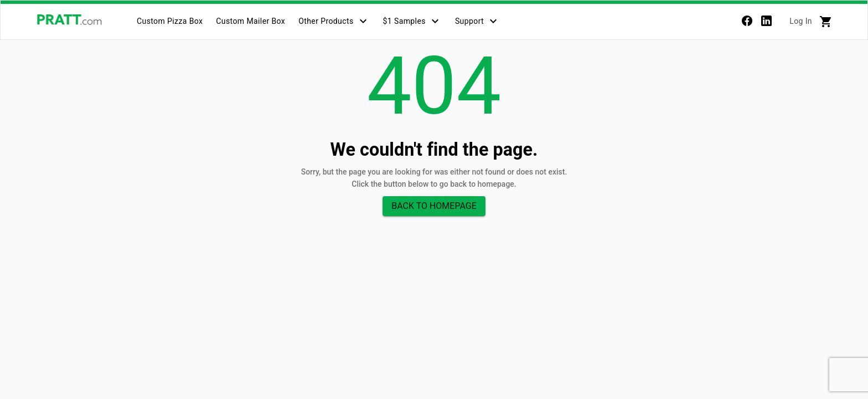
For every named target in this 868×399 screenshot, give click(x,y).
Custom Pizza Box (170, 21)
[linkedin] (766, 23)
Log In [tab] (801, 21)
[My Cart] (826, 22)
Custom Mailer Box (250, 21)
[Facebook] (747, 23)
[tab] (170, 21)
